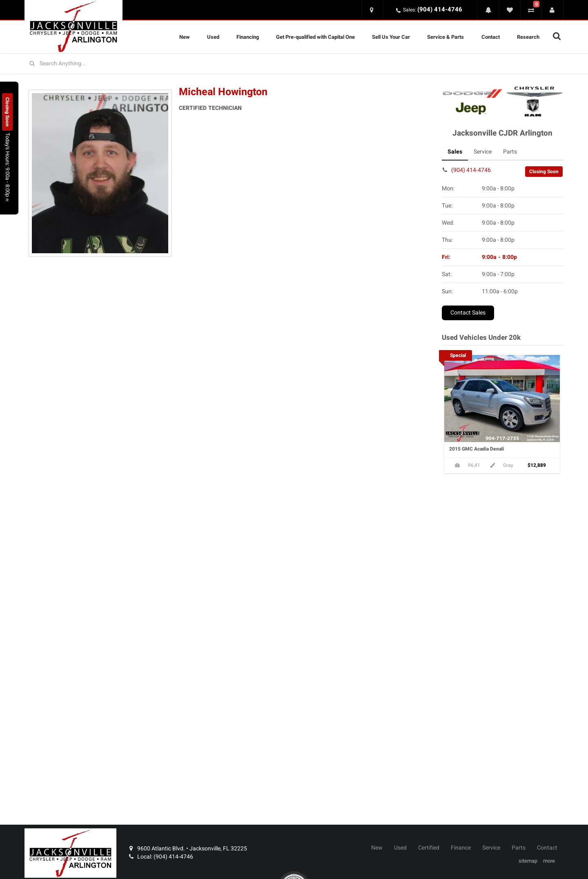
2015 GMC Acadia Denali (477, 449)
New (185, 37)
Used (213, 37)
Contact (491, 37)
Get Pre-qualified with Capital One (315, 37)
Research (528, 37)
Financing (248, 37)
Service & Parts (445, 37)
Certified (429, 848)
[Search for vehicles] (294, 64)
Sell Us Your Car (391, 37)
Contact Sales (468, 313)
